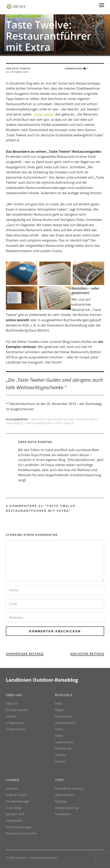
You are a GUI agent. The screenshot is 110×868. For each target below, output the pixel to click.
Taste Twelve (64, 423)
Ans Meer (12, 789)
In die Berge (14, 808)
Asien (59, 703)
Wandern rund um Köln (21, 833)
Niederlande (63, 748)
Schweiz (60, 755)
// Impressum (15, 723)
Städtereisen (14, 821)
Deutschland (63, 716)
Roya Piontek (40, 442)
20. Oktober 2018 (17, 72)
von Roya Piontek (18, 68)
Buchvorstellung (61, 419)
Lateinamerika (65, 742)
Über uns (12, 703)
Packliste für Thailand (69, 789)
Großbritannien (65, 723)
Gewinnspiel (15, 423)
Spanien (60, 761)
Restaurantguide (39, 423)
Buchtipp (13, 15)
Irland (59, 729)
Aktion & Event (65, 795)
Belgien (60, 710)
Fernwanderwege (17, 801)
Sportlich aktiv (15, 814)
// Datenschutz (15, 729)
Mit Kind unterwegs (19, 827)
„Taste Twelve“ (44, 114)
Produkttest (31, 15)
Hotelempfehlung (67, 808)
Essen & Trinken (16, 795)
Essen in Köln (87, 419)
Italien (59, 736)
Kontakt (11, 716)
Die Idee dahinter (17, 710)
